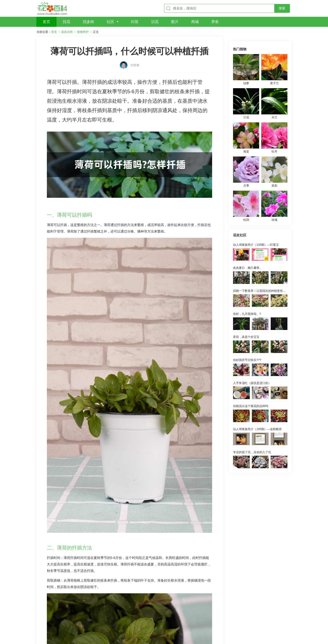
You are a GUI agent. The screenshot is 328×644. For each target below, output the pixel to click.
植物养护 (83, 32)
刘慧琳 (135, 58)
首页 (54, 32)
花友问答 (67, 32)
